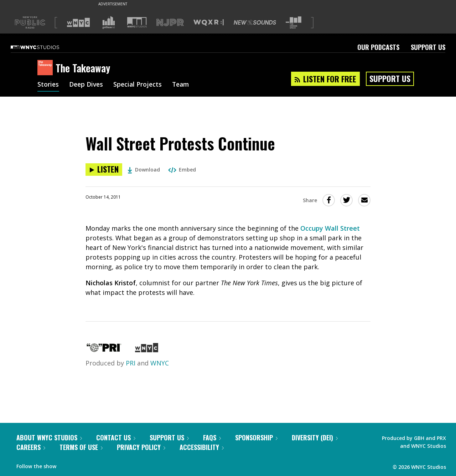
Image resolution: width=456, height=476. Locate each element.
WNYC (160, 363)
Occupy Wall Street (330, 228)
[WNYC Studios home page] (44, 47)
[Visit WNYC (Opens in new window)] (78, 22)
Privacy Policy (141, 447)
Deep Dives (87, 85)
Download (144, 170)
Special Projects (140, 85)
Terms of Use (81, 447)
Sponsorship (256, 437)
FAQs (212, 437)
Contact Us (116, 437)
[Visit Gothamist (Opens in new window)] (109, 22)
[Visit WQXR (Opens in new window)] (209, 23)
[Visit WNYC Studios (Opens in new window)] (137, 22)
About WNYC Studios (49, 437)
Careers (31, 447)
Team (184, 85)
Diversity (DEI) (315, 437)
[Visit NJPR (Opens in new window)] (170, 23)
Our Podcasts (378, 47)
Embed (182, 170)
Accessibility (202, 447)
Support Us (428, 47)
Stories (48, 85)
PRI (131, 363)
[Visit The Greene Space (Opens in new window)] (294, 23)
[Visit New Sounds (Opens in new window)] (255, 22)
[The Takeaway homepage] (46, 68)
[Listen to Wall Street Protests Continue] (104, 170)
